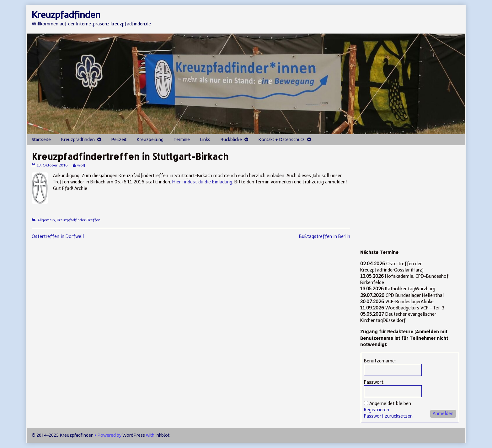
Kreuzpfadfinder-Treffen (79, 220)
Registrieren (377, 410)
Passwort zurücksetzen (388, 416)
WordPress (134, 435)
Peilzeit (119, 140)
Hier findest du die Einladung (202, 182)
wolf (81, 165)
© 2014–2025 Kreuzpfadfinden (63, 435)
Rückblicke (231, 140)
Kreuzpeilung (150, 140)
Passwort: (374, 382)
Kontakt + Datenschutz (281, 140)
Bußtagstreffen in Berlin (325, 236)
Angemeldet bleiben (390, 403)
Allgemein (46, 220)
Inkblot (162, 435)
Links (205, 140)
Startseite (41, 140)
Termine (182, 140)
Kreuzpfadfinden (78, 140)
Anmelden (443, 414)
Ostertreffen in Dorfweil (58, 236)
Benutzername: (380, 361)
